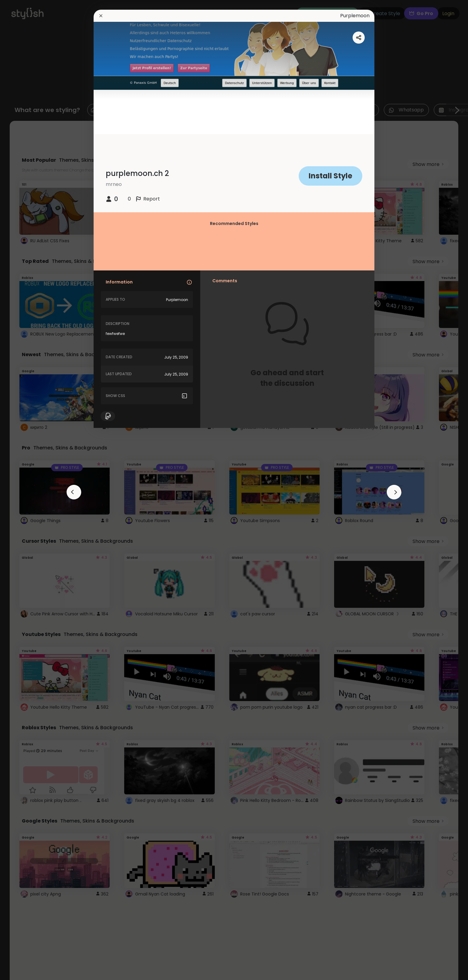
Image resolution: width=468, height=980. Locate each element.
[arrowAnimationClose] (74, 492)
